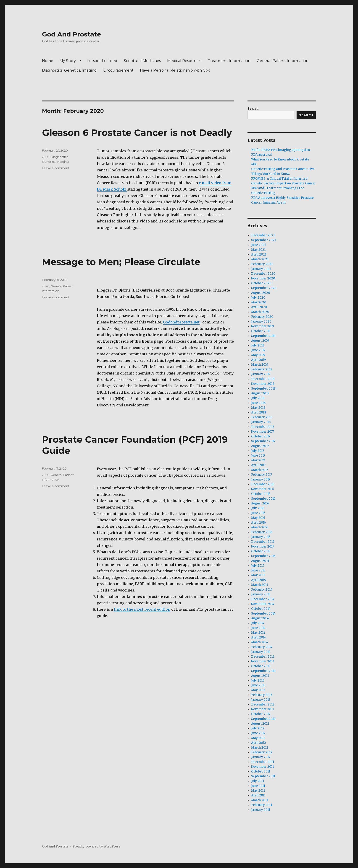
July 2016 (258, 508)
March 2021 (260, 259)
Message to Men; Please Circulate (121, 262)
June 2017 (258, 456)
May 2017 (258, 460)
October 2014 (261, 609)
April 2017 (258, 465)
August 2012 (260, 724)
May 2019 (258, 355)
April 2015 (258, 580)
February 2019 (262, 369)
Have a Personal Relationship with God (175, 70)
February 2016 (262, 532)
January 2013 (261, 700)
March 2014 (260, 642)
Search (253, 109)
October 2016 (261, 494)
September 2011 (263, 776)
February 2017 (262, 475)
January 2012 (261, 757)
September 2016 (263, 499)
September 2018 (263, 389)
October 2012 (261, 714)
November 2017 (262, 432)
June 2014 (258, 628)
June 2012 (258, 733)
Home (48, 61)
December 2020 (263, 274)
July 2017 (258, 451)
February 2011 (262, 805)
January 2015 (261, 594)
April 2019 (258, 360)
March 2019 (260, 365)
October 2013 (261, 666)
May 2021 (258, 250)
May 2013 (258, 690)
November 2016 (263, 489)
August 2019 (260, 341)
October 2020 (261, 283)
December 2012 (263, 704)
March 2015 (260, 585)
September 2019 (263, 336)
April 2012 (259, 743)
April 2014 (259, 637)
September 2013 (263, 671)
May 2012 (258, 738)
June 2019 (258, 350)
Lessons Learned (102, 61)
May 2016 (258, 518)
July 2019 (258, 345)
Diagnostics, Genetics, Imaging (69, 70)
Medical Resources (184, 61)
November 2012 (263, 709)
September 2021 (263, 240)
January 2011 (261, 810)
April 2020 (259, 307)
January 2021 (261, 269)
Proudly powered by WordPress (96, 846)
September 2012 (263, 719)
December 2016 (263, 484)
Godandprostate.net (181, 322)
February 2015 (262, 590)
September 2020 (264, 288)
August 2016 (260, 503)
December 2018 (263, 379)
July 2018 (258, 398)
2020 (46, 157)
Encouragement (118, 70)
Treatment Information (229, 61)
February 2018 (262, 417)
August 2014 (260, 618)
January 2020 (261, 322)
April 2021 (259, 254)
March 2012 (260, 748)
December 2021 (263, 235)
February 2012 (262, 752)
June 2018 (258, 403)
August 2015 (260, 561)
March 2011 (259, 800)
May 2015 (258, 575)
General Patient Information (283, 61)
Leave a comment (56, 168)
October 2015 (261, 551)
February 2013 (262, 695)
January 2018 (261, 422)
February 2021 (262, 264)
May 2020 (259, 302)
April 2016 (258, 523)
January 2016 (261, 537)
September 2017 (263, 441)
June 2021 (258, 245)
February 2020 (262, 317)
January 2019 (261, 374)
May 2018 (258, 408)
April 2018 (259, 412)
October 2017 (261, 436)
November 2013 (263, 661)
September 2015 (263, 556)
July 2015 (258, 566)
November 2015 (263, 546)
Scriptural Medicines (142, 61)
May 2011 (258, 791)
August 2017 (260, 446)
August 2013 (260, 676)
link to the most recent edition (142, 609)
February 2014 (262, 647)
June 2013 (258, 685)
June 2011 (258, 786)
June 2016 (258, 513)
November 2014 (263, 604)
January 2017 (261, 479)
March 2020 (260, 312)
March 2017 (259, 470)
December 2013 (263, 657)
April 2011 (258, 795)
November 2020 (263, 278)
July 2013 (258, 681)
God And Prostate (72, 34)
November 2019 (263, 326)
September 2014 (263, 614)
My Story (68, 61)
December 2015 (263, 542)
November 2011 (262, 767)
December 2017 (263, 427)
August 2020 (261, 293)
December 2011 (263, 762)
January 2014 (261, 652)
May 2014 (258, 633)
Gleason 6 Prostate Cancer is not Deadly (137, 133)
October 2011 (261, 771)
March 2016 (260, 527)
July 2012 (258, 728)
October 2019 (261, 331)
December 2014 (263, 599)
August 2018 (260, 393)
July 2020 (258, 298)
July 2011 (258, 781)
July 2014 (258, 623)
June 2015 (258, 570)
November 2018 (263, 384)
